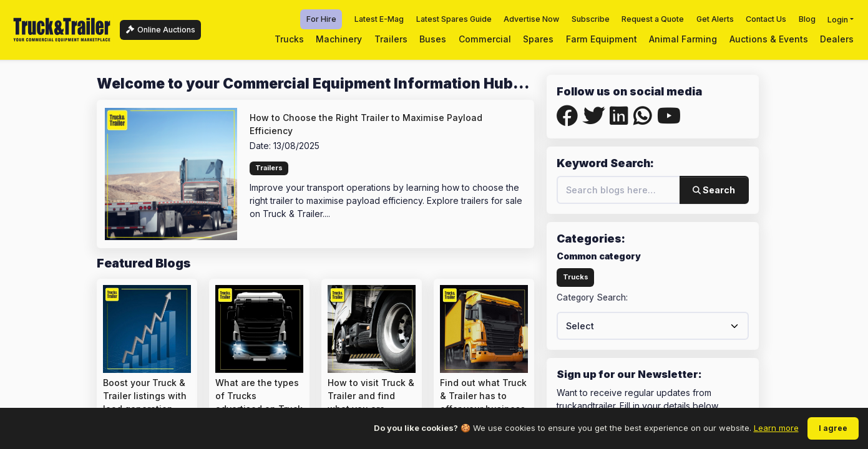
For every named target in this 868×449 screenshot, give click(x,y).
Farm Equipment (602, 39)
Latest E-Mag (379, 19)
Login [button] (838, 19)
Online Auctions (161, 30)
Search (714, 190)
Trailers (391, 39)
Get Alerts (715, 19)
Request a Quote (653, 19)
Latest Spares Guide (454, 19)
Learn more (776, 428)
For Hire (321, 19)
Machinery (339, 39)
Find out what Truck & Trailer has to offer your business (483, 396)
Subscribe (591, 19)
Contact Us (766, 19)
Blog (807, 19)
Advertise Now (531, 19)
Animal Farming (683, 39)
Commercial (485, 39)
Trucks (289, 39)
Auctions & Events (769, 39)
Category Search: (592, 297)
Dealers (837, 39)
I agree (833, 428)
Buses (433, 39)
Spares (538, 39)
